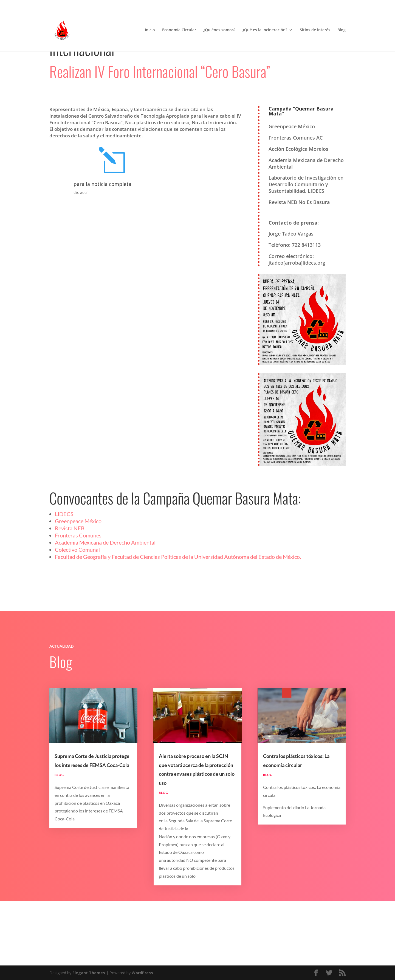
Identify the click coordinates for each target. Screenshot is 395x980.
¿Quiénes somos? (219, 30)
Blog (342, 30)
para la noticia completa (102, 236)
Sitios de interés (315, 30)
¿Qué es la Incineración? (265, 30)
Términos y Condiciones (327, 4)
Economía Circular (179, 30)
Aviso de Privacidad (289, 4)
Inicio (150, 30)
